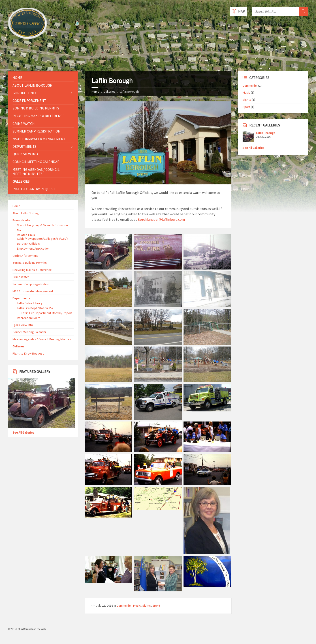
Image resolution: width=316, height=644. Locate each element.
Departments (24, 146)
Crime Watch (24, 124)
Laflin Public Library (30, 303)
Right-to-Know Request (34, 189)
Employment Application (33, 248)
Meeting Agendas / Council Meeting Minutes (36, 172)
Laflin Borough (266, 133)
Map (20, 230)
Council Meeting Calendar (36, 162)
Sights (147, 605)
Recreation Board (29, 318)
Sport (156, 605)
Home (95, 92)
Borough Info (25, 93)
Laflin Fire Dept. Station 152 (35, 308)
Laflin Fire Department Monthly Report (47, 313)
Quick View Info (26, 154)
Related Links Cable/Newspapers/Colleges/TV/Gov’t (43, 237)
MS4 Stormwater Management (39, 139)
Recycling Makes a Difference (38, 116)
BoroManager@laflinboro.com (161, 219)
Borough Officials (28, 244)
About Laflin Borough (32, 85)
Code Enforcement (29, 101)
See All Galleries (23, 432)
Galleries (110, 92)
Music (137, 605)
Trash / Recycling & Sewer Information (42, 225)
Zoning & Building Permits (36, 108)
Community (124, 605)
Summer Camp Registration (36, 131)
